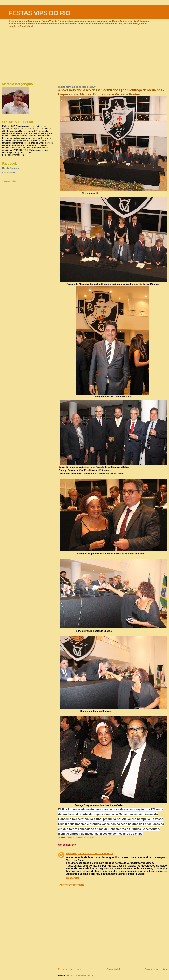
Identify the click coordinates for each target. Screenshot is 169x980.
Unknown (72, 853)
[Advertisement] (84, 53)
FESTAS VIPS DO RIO (39, 13)
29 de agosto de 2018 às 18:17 (96, 853)
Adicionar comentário (72, 885)
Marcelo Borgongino (11, 168)
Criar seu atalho (9, 173)
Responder (73, 878)
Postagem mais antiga (156, 969)
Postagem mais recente (70, 969)
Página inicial (113, 969)
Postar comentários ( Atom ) (81, 975)
